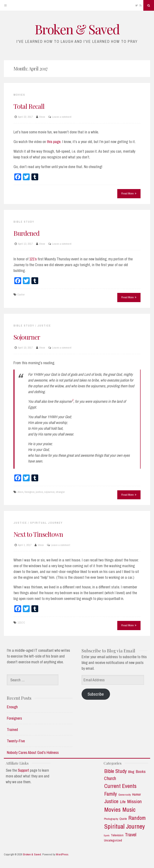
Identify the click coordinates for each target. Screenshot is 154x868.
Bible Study (24, 222)
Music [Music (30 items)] (129, 810)
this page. (54, 142)
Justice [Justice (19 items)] (111, 801)
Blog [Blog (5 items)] (131, 772)
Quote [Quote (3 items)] (123, 819)
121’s (33, 259)
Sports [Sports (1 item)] (107, 836)
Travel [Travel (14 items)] (131, 835)
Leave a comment (62, 117)
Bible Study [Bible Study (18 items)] (115, 771)
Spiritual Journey (46, 523)
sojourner (49, 492)
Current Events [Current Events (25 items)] (120, 786)
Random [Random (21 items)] (137, 818)
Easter (21, 295)
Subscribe (96, 694)
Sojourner (27, 337)
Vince (42, 117)
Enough (12, 707)
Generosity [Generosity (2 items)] (125, 795)
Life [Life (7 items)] (123, 802)
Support (23, 770)
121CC (21, 623)
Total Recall (29, 106)
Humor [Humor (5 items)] (136, 794)
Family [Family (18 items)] (111, 794)
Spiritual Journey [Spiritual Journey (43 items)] (125, 826)
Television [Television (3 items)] (117, 835)
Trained (12, 730)
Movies (19, 95)
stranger (60, 492)
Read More (129, 193)
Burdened (26, 233)
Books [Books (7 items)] (141, 772)
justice (39, 492)
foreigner (29, 492)
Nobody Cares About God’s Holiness (33, 752)
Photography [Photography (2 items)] (111, 819)
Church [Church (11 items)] (110, 779)
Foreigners (14, 718)
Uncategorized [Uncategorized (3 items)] (113, 840)
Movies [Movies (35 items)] (112, 810)
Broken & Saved (77, 29)
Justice (44, 326)
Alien (20, 492)
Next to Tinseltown (38, 534)
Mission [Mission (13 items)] (135, 802)
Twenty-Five (16, 741)
